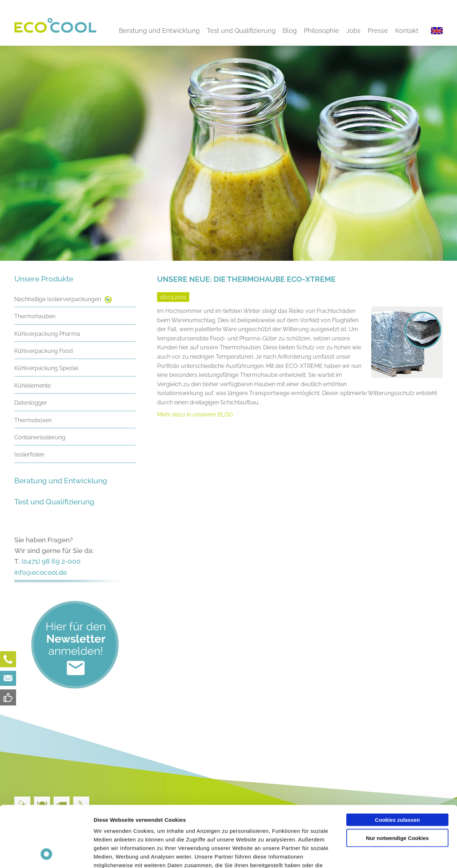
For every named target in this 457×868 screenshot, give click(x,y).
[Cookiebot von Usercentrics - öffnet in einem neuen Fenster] (46, 854)
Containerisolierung (40, 437)
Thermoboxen (33, 420)
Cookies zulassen (397, 762)
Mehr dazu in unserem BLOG (195, 415)
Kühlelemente (32, 386)
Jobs (353, 31)
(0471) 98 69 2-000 (51, 561)
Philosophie (322, 31)
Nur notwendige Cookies (397, 781)
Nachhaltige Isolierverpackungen (58, 299)
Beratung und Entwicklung (159, 31)
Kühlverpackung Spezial (46, 368)
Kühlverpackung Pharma (47, 334)
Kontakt (407, 31)
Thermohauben (35, 316)
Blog (290, 31)
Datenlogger (31, 403)
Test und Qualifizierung (241, 31)
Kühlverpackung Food (44, 351)
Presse (378, 31)
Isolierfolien (29, 455)
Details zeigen (380, 854)
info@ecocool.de (41, 572)
